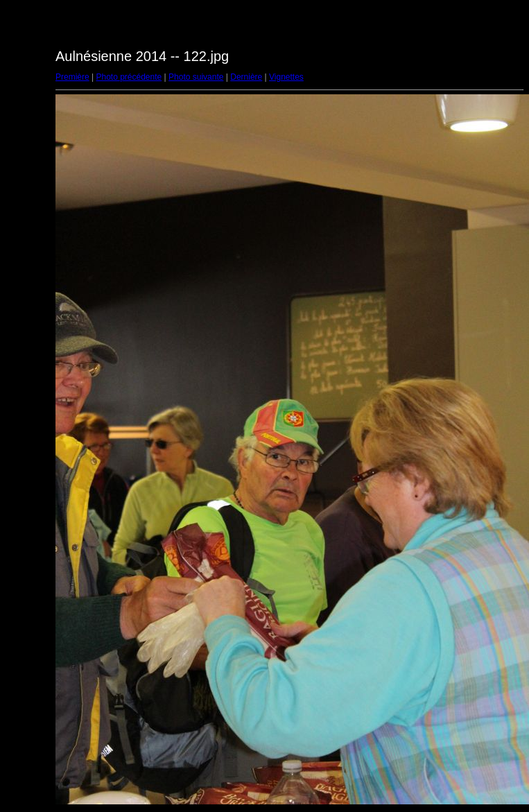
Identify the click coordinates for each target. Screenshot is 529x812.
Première (72, 77)
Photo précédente (129, 77)
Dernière (246, 77)
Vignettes (286, 77)
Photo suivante (196, 77)
